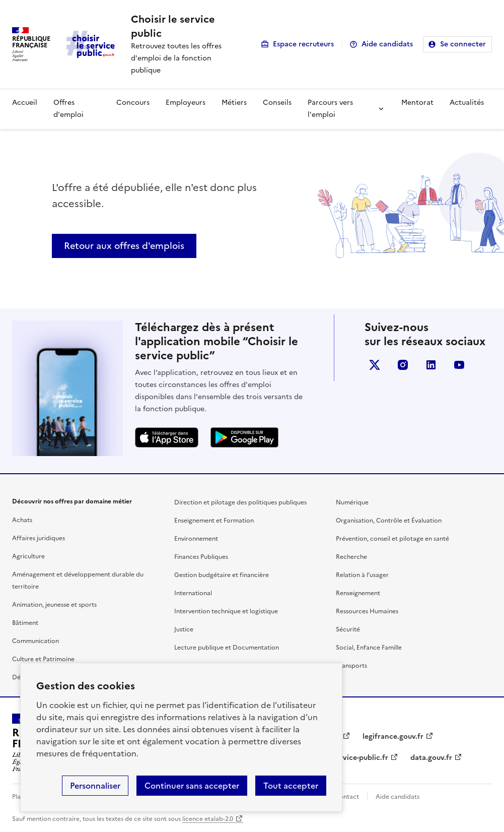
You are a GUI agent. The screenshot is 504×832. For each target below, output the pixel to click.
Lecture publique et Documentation (227, 648)
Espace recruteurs (303, 44)
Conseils (277, 103)
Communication (35, 641)
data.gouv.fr (431, 758)
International (193, 593)
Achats (22, 520)
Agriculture (28, 556)
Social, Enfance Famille (369, 648)
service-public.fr (361, 758)
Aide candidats (387, 44)
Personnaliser (95, 786)
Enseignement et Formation (214, 521)
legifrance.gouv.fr (393, 737)
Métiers (234, 103)
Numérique (352, 502)
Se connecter (463, 44)
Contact (347, 797)
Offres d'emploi (68, 109)
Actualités (467, 103)
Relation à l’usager (362, 575)
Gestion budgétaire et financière (222, 575)
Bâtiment (25, 623)
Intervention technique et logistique (226, 611)
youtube (459, 365)
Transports (351, 666)
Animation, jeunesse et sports (54, 605)
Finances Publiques (201, 557)
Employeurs (186, 103)
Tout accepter (291, 786)
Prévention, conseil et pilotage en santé (392, 539)
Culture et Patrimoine (43, 659)
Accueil (25, 103)
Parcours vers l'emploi (330, 109)
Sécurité (348, 629)
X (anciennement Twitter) (375, 365)
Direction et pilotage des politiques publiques (240, 502)
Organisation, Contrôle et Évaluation (389, 521)
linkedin (431, 365)
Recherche (351, 557)
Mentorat (417, 103)
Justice (184, 629)
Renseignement (358, 593)
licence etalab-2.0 (208, 819)
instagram (403, 365)
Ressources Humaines (367, 611)
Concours (133, 103)
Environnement (196, 539)
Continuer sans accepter (192, 786)
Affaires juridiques (39, 538)
